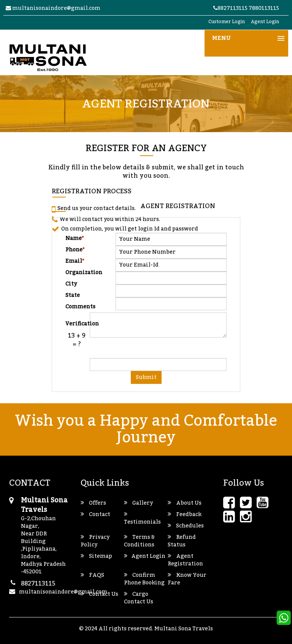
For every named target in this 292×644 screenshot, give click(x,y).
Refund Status (182, 541)
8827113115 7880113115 (246, 8)
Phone (75, 249)
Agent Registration (185, 560)
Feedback (185, 515)
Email (75, 260)
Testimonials (142, 518)
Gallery (138, 503)
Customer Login (227, 22)
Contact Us (99, 594)
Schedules (186, 526)
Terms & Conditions (139, 541)
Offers (93, 503)
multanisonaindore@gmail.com (53, 8)
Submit (146, 377)
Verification (77, 323)
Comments (77, 306)
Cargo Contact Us (139, 598)
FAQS (92, 575)
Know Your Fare (187, 579)
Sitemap (96, 556)
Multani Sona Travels (184, 629)
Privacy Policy (95, 541)
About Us (185, 503)
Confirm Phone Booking (144, 579)
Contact (95, 515)
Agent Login (265, 22)
